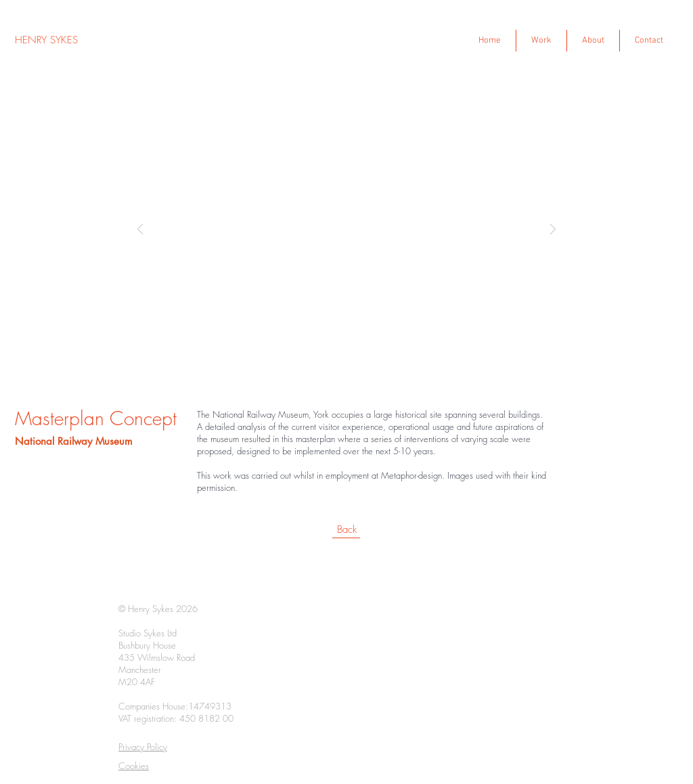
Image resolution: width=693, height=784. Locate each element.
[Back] (346, 529)
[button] (346, 229)
